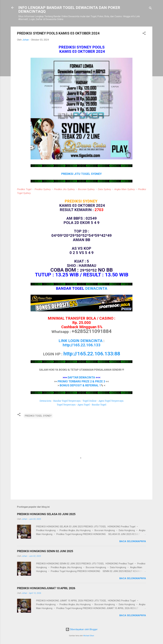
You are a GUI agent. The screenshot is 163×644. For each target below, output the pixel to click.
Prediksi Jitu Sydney (64, 189)
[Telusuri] (150, 9)
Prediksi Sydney (43, 189)
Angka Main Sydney (125, 189)
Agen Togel (84, 405)
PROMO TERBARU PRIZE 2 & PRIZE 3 (81, 381)
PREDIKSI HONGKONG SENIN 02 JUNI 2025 (45, 551)
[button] (144, 34)
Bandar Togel (99, 405)
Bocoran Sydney (86, 189)
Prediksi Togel (24, 189)
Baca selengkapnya (133, 541)
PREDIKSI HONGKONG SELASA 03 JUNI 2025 (46, 514)
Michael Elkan (89, 636)
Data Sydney (105, 189)
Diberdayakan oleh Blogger (82, 629)
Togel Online (90, 401)
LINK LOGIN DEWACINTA (81, 341)
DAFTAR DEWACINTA (81, 377)
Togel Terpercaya (66, 405)
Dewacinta (45, 401)
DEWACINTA (96, 288)
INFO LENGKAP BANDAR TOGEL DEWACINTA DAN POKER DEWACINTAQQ (69, 10)
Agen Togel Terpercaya (111, 401)
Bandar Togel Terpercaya (67, 401)
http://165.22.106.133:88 (92, 354)
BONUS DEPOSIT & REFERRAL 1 (80, 385)
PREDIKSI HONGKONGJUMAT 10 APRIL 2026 (46, 588)
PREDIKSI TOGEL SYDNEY (38, 416)
